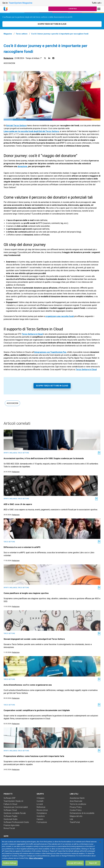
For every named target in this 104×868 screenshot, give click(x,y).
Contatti (40, 801)
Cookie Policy (76, 810)
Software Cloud (10, 810)
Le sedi (40, 804)
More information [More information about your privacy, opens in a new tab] (36, 858)
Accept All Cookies (75, 863)
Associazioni (9, 63)
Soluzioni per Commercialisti (16, 807)
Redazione (8, 58)
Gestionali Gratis (11, 819)
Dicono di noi (42, 810)
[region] (52, 853)
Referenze (41, 807)
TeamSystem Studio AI (13, 801)
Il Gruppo (41, 798)
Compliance (42, 813)
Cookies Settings (10, 863)
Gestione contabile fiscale (15, 813)
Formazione (42, 822)
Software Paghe (11, 816)
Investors (41, 816)
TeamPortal (75, 822)
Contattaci (73, 9)
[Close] (100, 842)
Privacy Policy (76, 807)
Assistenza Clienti (77, 798)
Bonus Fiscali (9, 828)
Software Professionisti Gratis (16, 822)
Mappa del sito (76, 816)
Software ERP (10, 798)
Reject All (93, 863)
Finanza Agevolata (11, 825)
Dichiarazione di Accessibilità (82, 813)
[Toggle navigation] (99, 9)
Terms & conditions (78, 804)
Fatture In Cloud (10, 804)
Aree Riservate (76, 801)
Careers (40, 819)
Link (71, 819)
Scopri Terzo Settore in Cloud (52, 386)
